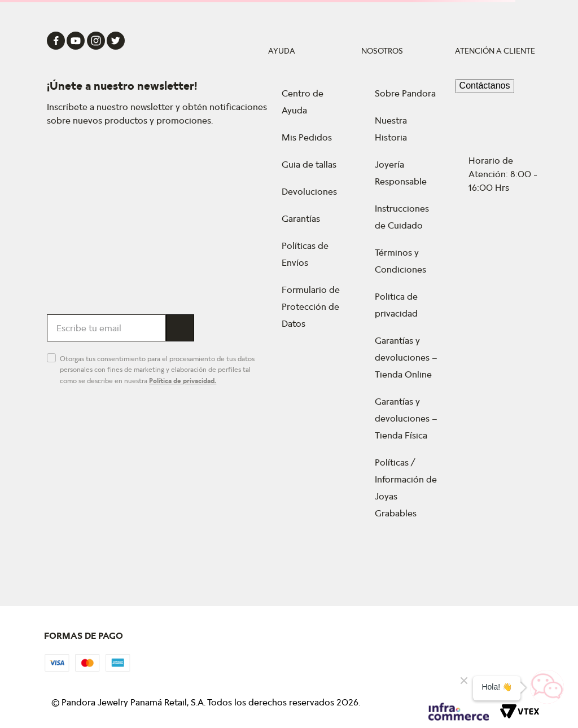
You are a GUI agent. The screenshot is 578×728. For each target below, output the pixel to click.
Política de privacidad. (183, 381)
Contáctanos (485, 85)
